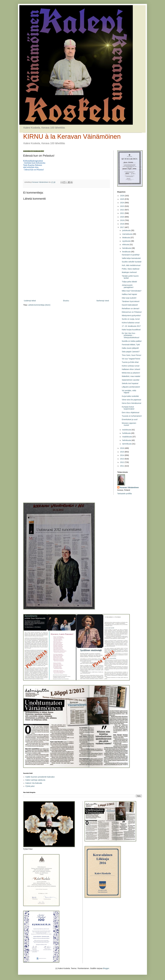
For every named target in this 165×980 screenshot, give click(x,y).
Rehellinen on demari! (131, 309)
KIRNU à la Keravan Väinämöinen (72, 137)
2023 (122, 206)
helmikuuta (127, 440)
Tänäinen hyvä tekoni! (131, 301)
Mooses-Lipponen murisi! (129, 424)
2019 (122, 220)
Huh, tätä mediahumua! (131, 265)
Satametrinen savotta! (131, 380)
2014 (122, 455)
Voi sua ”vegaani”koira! (131, 359)
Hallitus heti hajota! (129, 294)
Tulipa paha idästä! (129, 282)
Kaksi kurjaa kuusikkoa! (131, 330)
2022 (122, 210)
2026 (122, 196)
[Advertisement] (66, 278)
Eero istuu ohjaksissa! (131, 412)
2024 (122, 203)
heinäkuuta (127, 248)
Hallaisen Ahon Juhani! (131, 369)
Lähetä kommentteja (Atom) (39, 305)
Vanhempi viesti (103, 301)
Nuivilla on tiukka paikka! (132, 341)
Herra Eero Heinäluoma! (132, 403)
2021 (122, 213)
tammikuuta (127, 444)
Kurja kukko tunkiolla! (130, 396)
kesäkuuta (127, 252)
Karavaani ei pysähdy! (131, 255)
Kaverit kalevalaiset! (130, 305)
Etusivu (66, 301)
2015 (122, 452)
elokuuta (126, 245)
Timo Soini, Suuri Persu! (131, 355)
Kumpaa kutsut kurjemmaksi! (128, 408)
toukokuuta (127, 430)
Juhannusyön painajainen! (128, 286)
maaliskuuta (127, 437)
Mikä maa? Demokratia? (132, 291)
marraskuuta (127, 234)
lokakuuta (126, 238)
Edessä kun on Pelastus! (132, 312)
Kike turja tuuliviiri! (129, 298)
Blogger (106, 968)
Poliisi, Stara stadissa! (131, 269)
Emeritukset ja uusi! (130, 419)
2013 (122, 459)
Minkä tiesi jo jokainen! (131, 373)
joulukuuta (127, 230)
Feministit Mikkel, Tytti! (131, 345)
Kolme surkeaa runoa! (131, 366)
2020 (122, 217)
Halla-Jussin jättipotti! (130, 348)
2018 (122, 224)
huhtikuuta (127, 433)
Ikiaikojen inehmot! (129, 272)
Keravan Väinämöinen (129, 487)
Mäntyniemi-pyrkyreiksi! (131, 316)
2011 (122, 466)
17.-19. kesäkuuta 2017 (131, 326)
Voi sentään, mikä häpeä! (129, 392)
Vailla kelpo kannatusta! (131, 258)
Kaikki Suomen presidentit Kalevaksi (40, 777)
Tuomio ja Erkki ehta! (130, 362)
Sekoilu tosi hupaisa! (130, 383)
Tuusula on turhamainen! (132, 416)
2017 (122, 227)
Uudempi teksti (30, 301)
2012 (122, 462)
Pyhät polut (30, 786)
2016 (122, 448)
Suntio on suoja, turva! (131, 319)
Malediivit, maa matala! (131, 376)
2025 (122, 199)
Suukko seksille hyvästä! (132, 262)
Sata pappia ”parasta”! (131, 352)
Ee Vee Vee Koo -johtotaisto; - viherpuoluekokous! (131, 335)
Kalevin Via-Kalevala (34, 783)
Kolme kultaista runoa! (131, 323)
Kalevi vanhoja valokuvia (35, 780)
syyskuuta (126, 241)
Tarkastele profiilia (125, 494)
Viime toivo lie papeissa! (131, 400)
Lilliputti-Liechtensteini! (131, 387)
